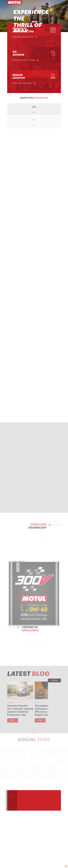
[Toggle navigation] (58, 2)
